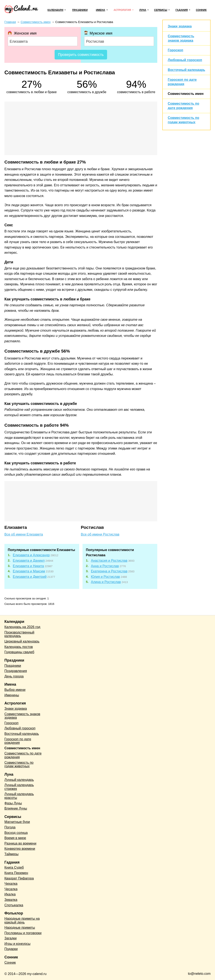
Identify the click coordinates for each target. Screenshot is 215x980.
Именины (12, 695)
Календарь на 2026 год (22, 627)
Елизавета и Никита (28, 566)
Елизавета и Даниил (29, 561)
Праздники (80, 10)
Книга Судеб (14, 867)
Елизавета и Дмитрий (30, 577)
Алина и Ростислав (106, 582)
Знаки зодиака (180, 26)
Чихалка (11, 884)
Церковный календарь (22, 641)
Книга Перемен (16, 873)
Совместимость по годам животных (19, 764)
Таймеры (11, 854)
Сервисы (161, 10)
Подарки (11, 949)
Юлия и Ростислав (105, 577)
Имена (101, 10)
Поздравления (16, 671)
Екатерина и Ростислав (109, 571)
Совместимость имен (186, 94)
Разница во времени (20, 843)
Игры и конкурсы (17, 944)
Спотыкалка (14, 905)
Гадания (182, 10)
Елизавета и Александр (31, 555)
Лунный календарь (19, 780)
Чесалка (11, 889)
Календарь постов (19, 647)
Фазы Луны (13, 803)
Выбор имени (15, 690)
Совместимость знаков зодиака (22, 716)
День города (14, 676)
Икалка (10, 894)
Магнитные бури (17, 822)
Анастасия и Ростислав (109, 561)
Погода (10, 827)
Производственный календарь (19, 634)
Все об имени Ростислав (100, 534)
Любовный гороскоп (185, 60)
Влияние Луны (16, 808)
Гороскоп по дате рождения (18, 741)
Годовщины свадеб (19, 652)
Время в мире (15, 838)
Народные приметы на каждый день (22, 920)
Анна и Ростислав (105, 566)
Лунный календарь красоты (19, 796)
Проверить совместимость (81, 55)
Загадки (10, 938)
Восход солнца (16, 833)
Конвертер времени (20, 849)
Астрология (122, 10)
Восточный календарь (186, 70)
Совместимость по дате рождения (23, 755)
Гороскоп (176, 50)
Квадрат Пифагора (19, 878)
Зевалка (11, 900)
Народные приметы (20, 928)
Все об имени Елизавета (24, 534)
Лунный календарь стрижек (19, 787)
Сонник (201, 10)
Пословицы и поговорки (23, 933)
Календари (55, 10)
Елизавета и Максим (29, 571)
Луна (143, 10)
